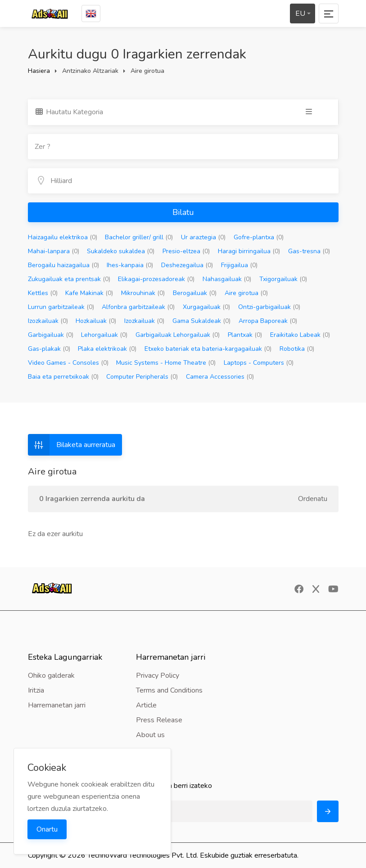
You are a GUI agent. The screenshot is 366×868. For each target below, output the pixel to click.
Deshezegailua (187, 265)
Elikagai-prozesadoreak (156, 279)
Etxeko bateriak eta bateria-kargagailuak (208, 349)
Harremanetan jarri (57, 705)
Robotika (297, 349)
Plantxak (245, 335)
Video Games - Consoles (68, 363)
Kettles (43, 293)
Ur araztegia (203, 237)
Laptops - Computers (259, 363)
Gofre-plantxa (259, 237)
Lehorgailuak (104, 335)
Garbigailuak (51, 335)
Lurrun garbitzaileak (61, 307)
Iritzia (36, 690)
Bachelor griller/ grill (139, 237)
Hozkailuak (96, 321)
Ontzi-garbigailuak (269, 307)
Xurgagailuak (206, 307)
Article (146, 705)
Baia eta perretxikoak (63, 377)
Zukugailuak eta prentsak (69, 279)
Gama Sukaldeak (201, 321)
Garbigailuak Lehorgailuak (178, 335)
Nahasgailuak (227, 279)
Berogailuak (195, 293)
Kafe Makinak (89, 293)
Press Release (159, 720)
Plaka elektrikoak (107, 349)
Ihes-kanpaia (130, 265)
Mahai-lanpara (54, 251)
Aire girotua (246, 293)
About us (150, 735)
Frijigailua (239, 265)
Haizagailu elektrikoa (63, 237)
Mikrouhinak (143, 293)
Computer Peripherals (142, 377)
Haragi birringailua (249, 251)
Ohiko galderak (51, 676)
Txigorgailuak (283, 279)
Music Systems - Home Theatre (166, 363)
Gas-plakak (49, 349)
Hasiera (39, 71)
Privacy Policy (158, 676)
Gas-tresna (309, 251)
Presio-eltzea (186, 251)
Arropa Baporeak (268, 321)
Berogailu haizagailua (63, 265)
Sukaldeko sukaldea (121, 251)
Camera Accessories (220, 377)
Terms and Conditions (169, 690)
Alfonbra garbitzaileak (138, 307)
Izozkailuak (48, 321)
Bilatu (183, 212)
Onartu (47, 829)
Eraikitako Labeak (300, 335)
